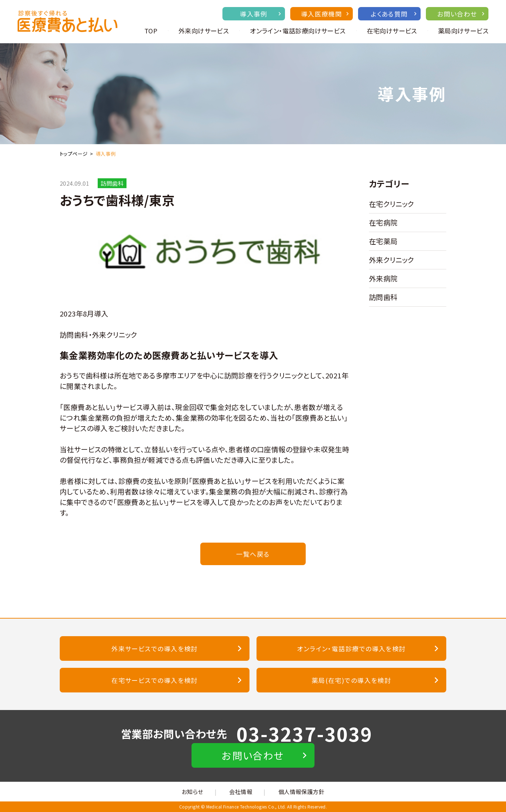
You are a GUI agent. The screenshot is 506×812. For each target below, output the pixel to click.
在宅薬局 (383, 241)
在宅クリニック (392, 204)
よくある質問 (394, 14)
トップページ (74, 154)
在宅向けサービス (392, 31)
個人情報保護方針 (301, 792)
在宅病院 (383, 222)
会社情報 (241, 792)
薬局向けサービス (463, 31)
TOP (151, 31)
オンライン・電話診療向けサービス (298, 31)
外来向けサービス (204, 31)
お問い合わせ (461, 14)
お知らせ (193, 792)
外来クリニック (392, 260)
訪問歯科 (383, 297)
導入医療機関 (325, 14)
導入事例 (260, 14)
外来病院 (383, 278)
